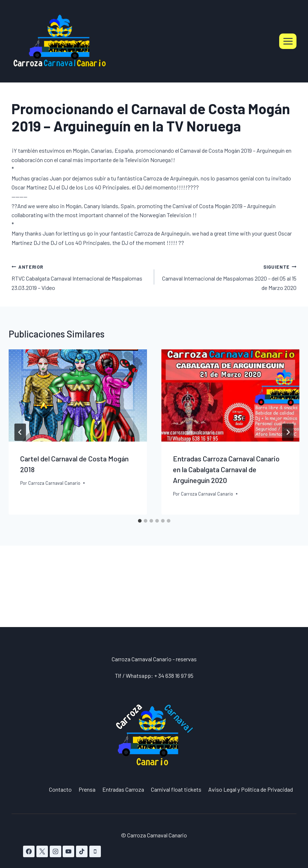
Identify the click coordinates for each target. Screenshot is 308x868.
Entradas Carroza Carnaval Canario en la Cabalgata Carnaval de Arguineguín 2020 (226, 469)
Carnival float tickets (176, 789)
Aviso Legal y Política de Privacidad (251, 789)
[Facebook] (29, 851)
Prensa (87, 789)
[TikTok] (82, 851)
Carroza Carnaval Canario (54, 483)
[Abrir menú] (288, 41)
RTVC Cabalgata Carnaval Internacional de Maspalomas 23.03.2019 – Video (80, 276)
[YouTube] (68, 851)
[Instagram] (55, 851)
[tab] (140, 521)
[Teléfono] (95, 851)
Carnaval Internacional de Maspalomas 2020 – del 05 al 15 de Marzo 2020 (228, 276)
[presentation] (78, 395)
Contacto (60, 789)
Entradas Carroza (123, 789)
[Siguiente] (288, 432)
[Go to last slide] (20, 432)
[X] (42, 851)
